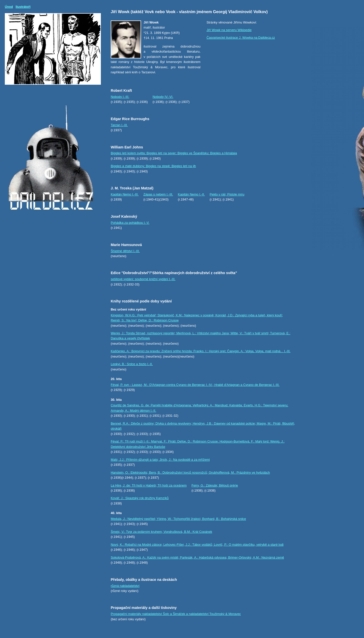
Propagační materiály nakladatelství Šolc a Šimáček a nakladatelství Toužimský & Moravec (176, 614)
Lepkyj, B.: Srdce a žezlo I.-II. (132, 364)
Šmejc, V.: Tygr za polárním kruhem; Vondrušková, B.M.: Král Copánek (161, 532)
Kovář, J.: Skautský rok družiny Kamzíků (140, 498)
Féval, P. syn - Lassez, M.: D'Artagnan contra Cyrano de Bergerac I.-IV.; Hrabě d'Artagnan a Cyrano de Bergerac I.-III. (195, 385)
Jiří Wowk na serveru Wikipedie (229, 30)
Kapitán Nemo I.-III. (125, 194)
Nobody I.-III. (120, 97)
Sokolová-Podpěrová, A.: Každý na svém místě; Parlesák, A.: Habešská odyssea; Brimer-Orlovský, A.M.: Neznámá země (197, 557)
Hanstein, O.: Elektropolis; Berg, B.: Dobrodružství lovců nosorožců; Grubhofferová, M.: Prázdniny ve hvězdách (190, 472)
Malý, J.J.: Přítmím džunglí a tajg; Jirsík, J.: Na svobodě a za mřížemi (160, 460)
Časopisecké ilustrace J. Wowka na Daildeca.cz (241, 38)
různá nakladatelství (125, 586)
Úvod (9, 7)
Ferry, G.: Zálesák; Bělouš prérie (215, 485)
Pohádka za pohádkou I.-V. (130, 223)
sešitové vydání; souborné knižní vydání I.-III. (143, 279)
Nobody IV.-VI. (163, 97)
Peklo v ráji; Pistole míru (227, 194)
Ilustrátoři (23, 7)
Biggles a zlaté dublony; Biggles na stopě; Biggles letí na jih (153, 166)
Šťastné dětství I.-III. (125, 251)
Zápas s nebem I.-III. (158, 194)
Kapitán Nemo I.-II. (191, 194)
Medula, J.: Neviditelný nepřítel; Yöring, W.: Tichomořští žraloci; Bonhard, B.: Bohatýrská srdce (178, 519)
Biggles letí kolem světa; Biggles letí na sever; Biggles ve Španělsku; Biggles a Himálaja (174, 153)
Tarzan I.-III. (119, 125)
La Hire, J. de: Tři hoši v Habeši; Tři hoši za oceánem (149, 485)
